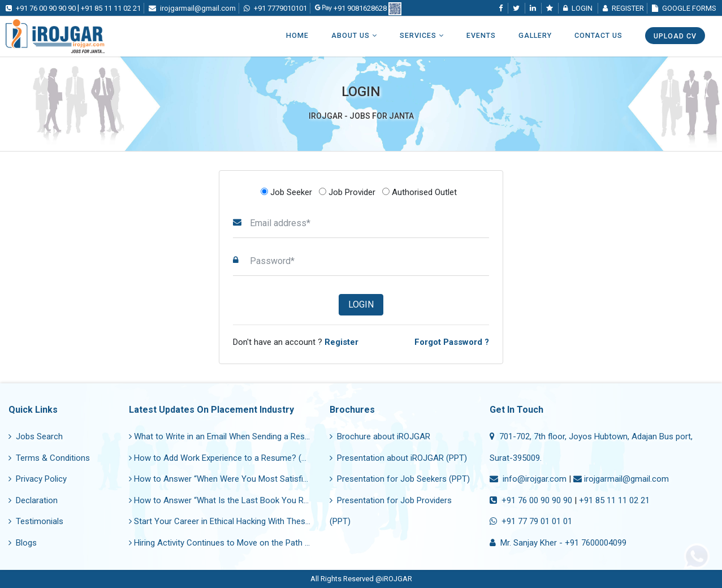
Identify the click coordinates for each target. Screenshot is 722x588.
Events (481, 35)
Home (297, 35)
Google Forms (684, 8)
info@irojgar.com (528, 479)
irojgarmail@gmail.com (621, 479)
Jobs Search (36, 436)
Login (361, 304)
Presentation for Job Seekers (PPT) (400, 479)
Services (422, 35)
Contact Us (598, 35)
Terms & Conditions (49, 458)
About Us (354, 35)
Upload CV (675, 36)
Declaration (33, 500)
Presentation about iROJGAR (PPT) (398, 458)
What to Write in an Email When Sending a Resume (225, 436)
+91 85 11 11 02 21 (614, 500)
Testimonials (36, 521)
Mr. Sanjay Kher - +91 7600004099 (558, 543)
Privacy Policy (38, 479)
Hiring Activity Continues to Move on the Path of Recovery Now (249, 543)
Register (623, 8)
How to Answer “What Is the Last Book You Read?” (227, 500)
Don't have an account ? (296, 342)
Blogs (23, 543)
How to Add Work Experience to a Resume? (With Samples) (242, 458)
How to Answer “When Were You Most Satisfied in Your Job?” (247, 479)
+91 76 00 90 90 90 (531, 500)
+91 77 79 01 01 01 (531, 521)
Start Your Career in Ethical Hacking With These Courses (236, 521)
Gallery (535, 35)
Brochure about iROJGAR (380, 436)
